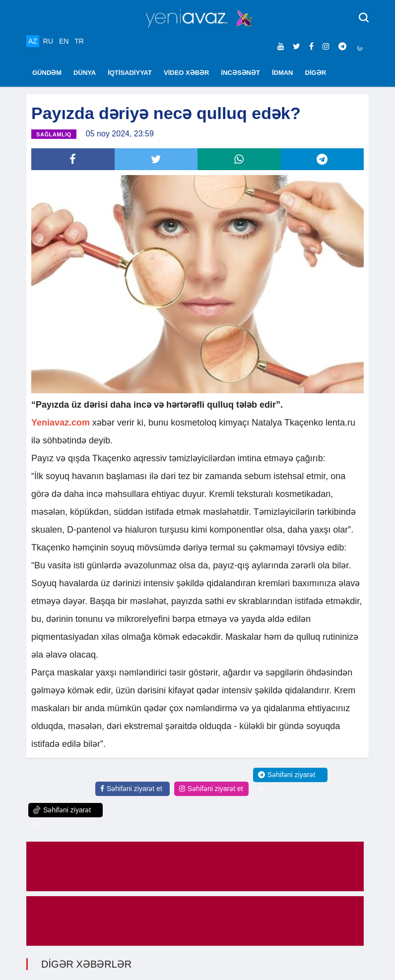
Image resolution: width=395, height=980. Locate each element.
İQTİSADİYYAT (130, 73)
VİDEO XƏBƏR (187, 73)
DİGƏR (316, 73)
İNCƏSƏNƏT (241, 73)
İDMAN (283, 73)
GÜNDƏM (47, 73)
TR (79, 41)
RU (48, 41)
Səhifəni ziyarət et (131, 789)
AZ (33, 41)
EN (64, 41)
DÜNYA (85, 73)
